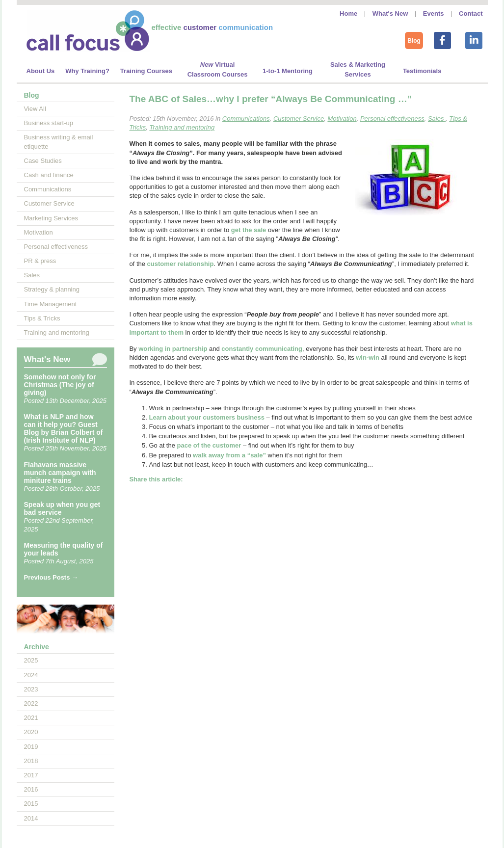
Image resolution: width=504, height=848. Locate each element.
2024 (31, 675)
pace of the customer (209, 445)
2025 (31, 660)
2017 (31, 775)
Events (434, 13)
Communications (48, 189)
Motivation (39, 232)
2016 (31, 789)
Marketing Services (51, 218)
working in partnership (173, 349)
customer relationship (181, 264)
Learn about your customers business (207, 417)
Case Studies (43, 161)
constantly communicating (262, 349)
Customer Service (49, 203)
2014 (31, 818)
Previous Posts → (51, 577)
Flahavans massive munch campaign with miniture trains (60, 473)
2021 (31, 718)
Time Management (51, 304)
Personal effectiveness (56, 247)
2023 (31, 689)
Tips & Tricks (42, 318)
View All (35, 109)
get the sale (249, 230)
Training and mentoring (57, 332)
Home (348, 13)
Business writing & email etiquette (59, 142)
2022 (31, 703)
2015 (31, 804)
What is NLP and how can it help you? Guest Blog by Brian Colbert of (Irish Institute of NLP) (64, 428)
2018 (31, 761)
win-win (368, 358)
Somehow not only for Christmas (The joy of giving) (60, 385)
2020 (31, 732)
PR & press (40, 261)
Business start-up (49, 123)
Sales (32, 275)
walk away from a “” (229, 455)
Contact (471, 13)
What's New (390, 13)
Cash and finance (49, 175)
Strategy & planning (52, 289)
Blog (414, 41)
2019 (31, 747)
